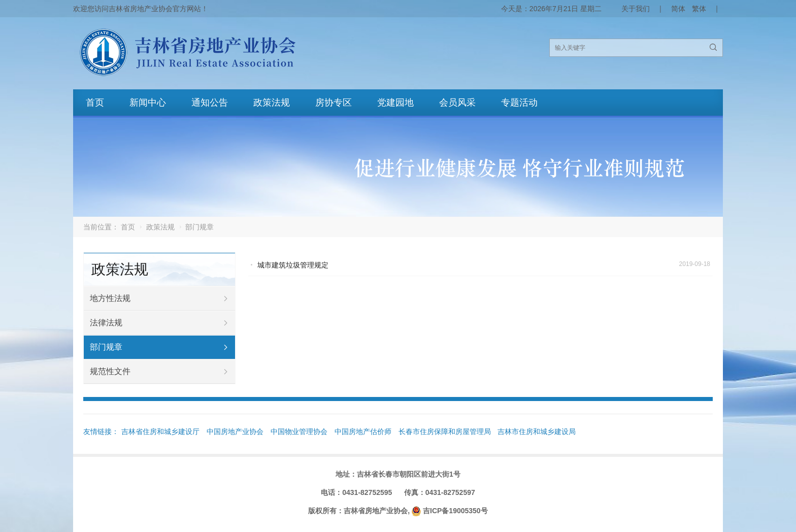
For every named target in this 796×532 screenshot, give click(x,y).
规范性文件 (110, 371)
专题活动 (519, 103)
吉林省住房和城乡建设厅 (160, 431)
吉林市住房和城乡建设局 (537, 431)
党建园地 (395, 103)
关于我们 (636, 9)
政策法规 (272, 103)
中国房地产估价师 (363, 431)
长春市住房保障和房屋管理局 (445, 431)
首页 (95, 103)
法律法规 (106, 323)
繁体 (699, 9)
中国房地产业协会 (235, 431)
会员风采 (457, 103)
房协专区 (334, 103)
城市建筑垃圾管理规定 (293, 265)
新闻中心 (148, 103)
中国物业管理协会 (299, 431)
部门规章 (106, 347)
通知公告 (210, 103)
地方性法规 (110, 298)
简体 (678, 9)
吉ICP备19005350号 (455, 511)
